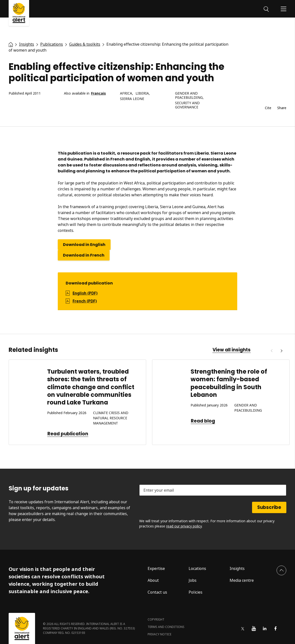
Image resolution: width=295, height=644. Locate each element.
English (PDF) (85, 293)
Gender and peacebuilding (189, 96)
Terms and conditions (166, 627)
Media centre (242, 580)
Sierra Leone (132, 99)
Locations (197, 568)
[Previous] (272, 351)
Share (282, 108)
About (153, 580)
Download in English (84, 245)
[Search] (266, 9)
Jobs (193, 580)
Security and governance (187, 105)
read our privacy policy (184, 526)
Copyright (156, 619)
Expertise (156, 568)
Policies (196, 592)
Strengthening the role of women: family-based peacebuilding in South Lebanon (229, 383)
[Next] (281, 351)
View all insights (232, 350)
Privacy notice (159, 634)
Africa (126, 93)
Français (98, 93)
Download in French (84, 255)
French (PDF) (85, 301)
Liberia (142, 93)
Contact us (157, 592)
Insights (237, 568)
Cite (268, 108)
